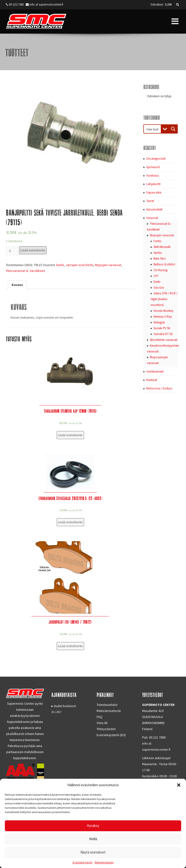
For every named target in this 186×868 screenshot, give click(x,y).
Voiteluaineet (155, 371)
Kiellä (93, 839)
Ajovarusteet (154, 209)
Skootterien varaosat (164, 340)
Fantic (158, 241)
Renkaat (152, 380)
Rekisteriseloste (104, 862)
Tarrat (150, 201)
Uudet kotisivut (65, 706)
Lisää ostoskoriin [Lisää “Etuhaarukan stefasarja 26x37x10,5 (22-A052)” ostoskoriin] (70, 522)
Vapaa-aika (154, 192)
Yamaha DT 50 (163, 334)
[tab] (17, 285)
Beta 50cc (160, 258)
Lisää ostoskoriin (33, 250)
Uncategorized (156, 159)
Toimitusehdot (107, 705)
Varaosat (152, 218)
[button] (179, 785)
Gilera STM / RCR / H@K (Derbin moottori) (164, 299)
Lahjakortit (153, 184)
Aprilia (158, 253)
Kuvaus (17, 285)
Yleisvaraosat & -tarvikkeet (25, 271)
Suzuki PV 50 (162, 328)
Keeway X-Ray (163, 317)
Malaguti (159, 322)
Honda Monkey (163, 311)
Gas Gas (159, 288)
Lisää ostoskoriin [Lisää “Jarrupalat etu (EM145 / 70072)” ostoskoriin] (70, 646)
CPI (156, 276)
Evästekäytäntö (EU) (111, 735)
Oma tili (102, 723)
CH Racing (160, 270)
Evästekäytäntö (82, 862)
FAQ (100, 717)
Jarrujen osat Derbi (79, 265)
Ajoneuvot (153, 167)
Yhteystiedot (106, 729)
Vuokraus (152, 176)
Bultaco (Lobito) (164, 264)
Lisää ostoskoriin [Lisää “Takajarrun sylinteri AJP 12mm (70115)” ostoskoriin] (70, 435)
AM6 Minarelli (162, 247)
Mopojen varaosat (108, 265)
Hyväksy (93, 826)
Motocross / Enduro (159, 388)
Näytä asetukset (93, 852)
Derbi (60, 265)
